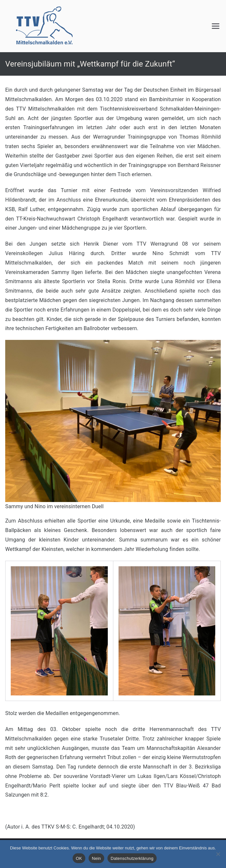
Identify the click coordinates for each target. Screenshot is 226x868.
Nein (96, 858)
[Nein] (218, 854)
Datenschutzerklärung (132, 858)
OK (79, 858)
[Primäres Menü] (216, 26)
